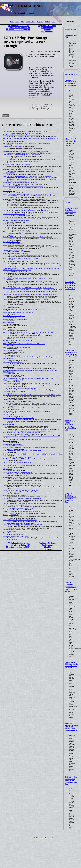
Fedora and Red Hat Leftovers (12, 350)
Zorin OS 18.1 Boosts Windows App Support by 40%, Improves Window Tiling (70, 285)
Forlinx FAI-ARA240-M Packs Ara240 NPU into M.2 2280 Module (71, 83)
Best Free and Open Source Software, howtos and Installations (22, 433)
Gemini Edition (31, 22)
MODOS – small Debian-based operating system (18, 508)
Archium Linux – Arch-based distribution (15, 253)
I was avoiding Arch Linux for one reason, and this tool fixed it (22, 158)
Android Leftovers (8, 224)
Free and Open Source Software (13, 250)
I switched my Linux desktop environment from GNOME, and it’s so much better (28, 383)
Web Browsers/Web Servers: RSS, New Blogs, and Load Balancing (24, 459)
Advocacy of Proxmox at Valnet (13, 362)
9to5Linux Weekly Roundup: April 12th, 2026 (17, 536)
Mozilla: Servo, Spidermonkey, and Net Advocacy (18, 313)
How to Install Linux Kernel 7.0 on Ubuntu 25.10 (18, 472)
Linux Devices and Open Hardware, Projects (17, 347)
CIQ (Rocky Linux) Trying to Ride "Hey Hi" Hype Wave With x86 (23, 143)
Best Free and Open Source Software (15, 495)
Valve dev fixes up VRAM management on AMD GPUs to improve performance (27, 278)
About (17, 22)
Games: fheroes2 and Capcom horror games (17, 462)
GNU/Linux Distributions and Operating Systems (18, 341)
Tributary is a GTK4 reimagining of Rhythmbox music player (21, 232)
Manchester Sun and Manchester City (15, 214)
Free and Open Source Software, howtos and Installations (21, 161)
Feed (54, 22)
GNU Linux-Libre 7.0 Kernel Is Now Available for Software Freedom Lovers (26, 477)
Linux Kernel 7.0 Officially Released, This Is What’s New (20, 262)
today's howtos (7, 329)
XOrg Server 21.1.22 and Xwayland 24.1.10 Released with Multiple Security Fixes (71, 498)
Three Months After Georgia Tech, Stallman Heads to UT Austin (23, 525)
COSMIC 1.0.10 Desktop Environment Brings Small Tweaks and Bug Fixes (70, 425)
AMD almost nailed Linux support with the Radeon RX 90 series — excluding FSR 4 (18, 28)
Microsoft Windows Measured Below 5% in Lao (17, 530)
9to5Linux (69, 202)
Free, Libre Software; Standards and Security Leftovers (20, 337)
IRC (23, 22)
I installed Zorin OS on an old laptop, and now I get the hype (21, 155)
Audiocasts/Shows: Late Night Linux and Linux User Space (21, 309)
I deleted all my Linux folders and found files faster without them (23, 485)
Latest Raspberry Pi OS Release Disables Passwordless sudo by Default (72, 665)
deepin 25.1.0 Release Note (12, 242)
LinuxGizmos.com (72, 74)
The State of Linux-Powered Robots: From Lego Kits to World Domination (26, 211)
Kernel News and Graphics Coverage (14, 392)
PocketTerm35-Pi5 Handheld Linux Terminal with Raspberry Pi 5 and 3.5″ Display (28, 237)
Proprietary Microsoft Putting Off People (15, 326)
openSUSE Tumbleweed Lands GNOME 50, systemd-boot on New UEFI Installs (71, 727)
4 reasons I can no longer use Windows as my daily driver (21, 490)
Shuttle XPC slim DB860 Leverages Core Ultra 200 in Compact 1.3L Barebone (71, 142)
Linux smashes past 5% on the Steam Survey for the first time (22, 132)
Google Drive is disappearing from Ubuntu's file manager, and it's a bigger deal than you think (32, 395)
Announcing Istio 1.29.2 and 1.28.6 (14, 375)
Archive (48, 22)
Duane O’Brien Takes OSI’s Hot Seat (14, 146)
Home (12, 22)
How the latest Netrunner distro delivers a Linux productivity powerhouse (25, 151)
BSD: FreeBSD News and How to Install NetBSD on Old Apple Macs (24, 344)
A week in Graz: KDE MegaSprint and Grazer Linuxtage (20, 520)
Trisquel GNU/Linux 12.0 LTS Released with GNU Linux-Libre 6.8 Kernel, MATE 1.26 (29, 281)
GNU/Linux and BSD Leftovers (12, 444)
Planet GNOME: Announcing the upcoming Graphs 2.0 (20, 183)
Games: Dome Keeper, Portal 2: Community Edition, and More (22, 408)
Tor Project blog (71, 29)
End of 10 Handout (9, 173)
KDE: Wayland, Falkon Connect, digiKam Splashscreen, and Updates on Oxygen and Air (30, 138)
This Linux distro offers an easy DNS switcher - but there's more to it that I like (27, 403)
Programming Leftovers (10, 354)
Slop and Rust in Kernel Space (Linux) (15, 319)
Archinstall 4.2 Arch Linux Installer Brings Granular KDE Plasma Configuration (72, 212)
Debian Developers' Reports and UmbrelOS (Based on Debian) (22, 451)
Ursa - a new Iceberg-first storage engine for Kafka (19, 418)
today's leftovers (8, 306)
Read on (6, 116)
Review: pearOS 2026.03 (11, 515)
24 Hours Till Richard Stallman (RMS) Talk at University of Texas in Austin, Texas (28, 217)
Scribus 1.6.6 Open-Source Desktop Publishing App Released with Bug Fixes (71, 781)
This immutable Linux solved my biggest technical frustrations (22, 498)
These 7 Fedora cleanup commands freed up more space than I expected (26, 428)
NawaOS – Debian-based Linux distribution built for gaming (21, 512)
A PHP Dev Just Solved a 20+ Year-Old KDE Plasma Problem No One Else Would (28, 169)
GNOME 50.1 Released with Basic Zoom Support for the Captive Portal (71, 353)
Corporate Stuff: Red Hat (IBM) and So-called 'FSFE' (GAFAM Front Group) (26, 411)
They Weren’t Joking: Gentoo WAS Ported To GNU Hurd (20, 227)
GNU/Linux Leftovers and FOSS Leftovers (16, 220)
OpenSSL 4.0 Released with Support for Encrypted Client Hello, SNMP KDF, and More (71, 587)
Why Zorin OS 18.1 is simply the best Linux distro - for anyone (22, 135)
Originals (40, 22)
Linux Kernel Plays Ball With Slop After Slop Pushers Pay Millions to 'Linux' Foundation (30, 466)
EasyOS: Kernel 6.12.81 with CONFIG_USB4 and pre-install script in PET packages (29, 447)
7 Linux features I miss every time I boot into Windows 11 (21, 388)
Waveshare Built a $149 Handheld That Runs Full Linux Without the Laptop (26, 273)
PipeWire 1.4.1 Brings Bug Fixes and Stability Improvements (47, 29)
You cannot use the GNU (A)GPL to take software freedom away (23, 186)
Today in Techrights (9, 191)
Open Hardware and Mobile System (14, 316)
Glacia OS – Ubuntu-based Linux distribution (17, 165)
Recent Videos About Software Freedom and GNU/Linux (20, 258)
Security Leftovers (8, 322)
